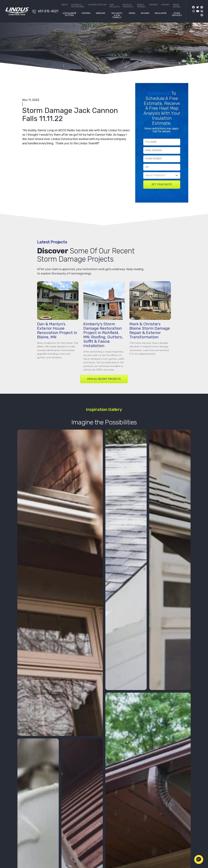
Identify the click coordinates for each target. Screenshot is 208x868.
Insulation (161, 13)
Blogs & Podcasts (128, 6)
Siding (132, 13)
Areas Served (177, 6)
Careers (153, 5)
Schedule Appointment (78, 6)
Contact (165, 5)
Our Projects (115, 6)
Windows (101, 13)
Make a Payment (141, 6)
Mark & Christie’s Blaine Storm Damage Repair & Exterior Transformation (150, 339)
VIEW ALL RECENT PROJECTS (104, 387)
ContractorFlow (97, 5)
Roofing (86, 13)
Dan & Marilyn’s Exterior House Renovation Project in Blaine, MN (57, 339)
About (65, 5)
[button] (199, 859)
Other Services (177, 14)
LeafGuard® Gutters (69, 14)
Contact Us (159, 93)
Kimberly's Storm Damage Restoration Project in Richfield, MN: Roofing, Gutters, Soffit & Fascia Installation (103, 343)
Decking (145, 13)
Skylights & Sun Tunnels (117, 15)
